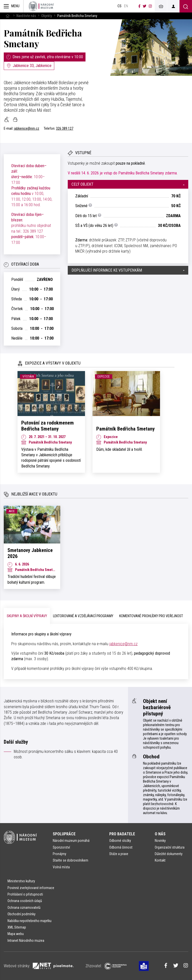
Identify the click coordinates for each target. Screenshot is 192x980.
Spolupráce (64, 834)
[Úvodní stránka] (41, 6)
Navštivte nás (26, 16)
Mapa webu (16, 934)
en (126, 6)
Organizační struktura (170, 847)
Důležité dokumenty (169, 854)
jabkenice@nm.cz (27, 129)
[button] (128, 184)
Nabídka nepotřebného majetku (29, 921)
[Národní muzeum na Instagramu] (150, 6)
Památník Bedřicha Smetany (43, 38)
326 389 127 (65, 129)
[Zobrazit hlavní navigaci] (12, 6)
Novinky (160, 841)
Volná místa (61, 867)
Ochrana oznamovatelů (24, 908)
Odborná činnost (121, 847)
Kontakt (160, 860)
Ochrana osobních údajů (25, 901)
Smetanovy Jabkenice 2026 (30, 553)
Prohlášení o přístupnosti (25, 894)
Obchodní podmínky (21, 914)
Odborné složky (120, 841)
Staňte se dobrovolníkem (70, 860)
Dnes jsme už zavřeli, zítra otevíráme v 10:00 (45, 57)
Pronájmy (59, 854)
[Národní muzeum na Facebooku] (139, 6)
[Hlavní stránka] (7, 16)
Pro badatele (122, 834)
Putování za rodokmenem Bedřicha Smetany (47, 426)
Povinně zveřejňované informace (31, 888)
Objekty (47, 16)
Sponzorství (61, 847)
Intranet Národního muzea (26, 941)
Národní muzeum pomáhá (71, 841)
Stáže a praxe (119, 854)
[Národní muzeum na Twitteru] (144, 6)
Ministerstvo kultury (21, 881)
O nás (160, 834)
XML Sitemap (17, 927)
